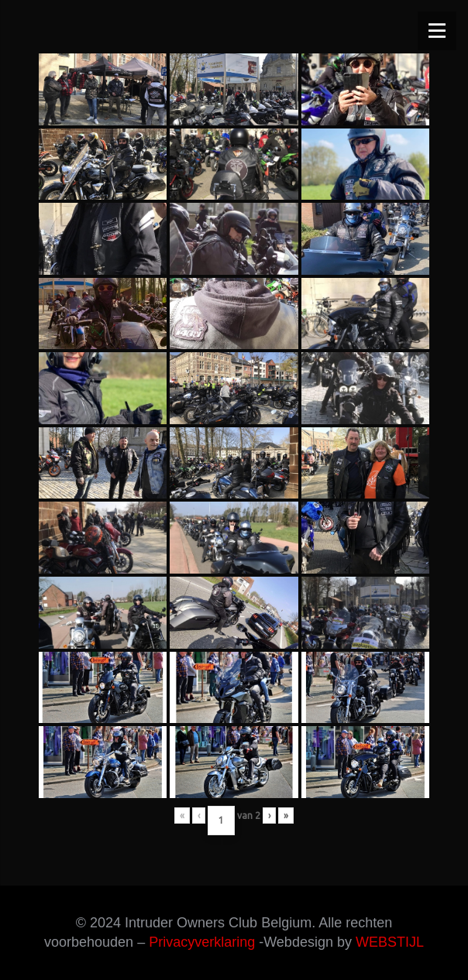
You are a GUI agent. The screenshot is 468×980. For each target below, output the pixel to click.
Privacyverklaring (202, 942)
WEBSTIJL (390, 942)
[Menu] (437, 31)
